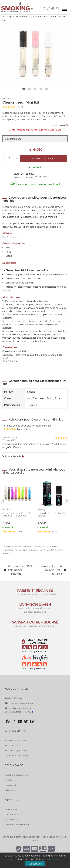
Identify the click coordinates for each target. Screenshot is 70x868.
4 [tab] (41, 89)
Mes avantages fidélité (16, 750)
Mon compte (11, 745)
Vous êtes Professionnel (17, 825)
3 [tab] (35, 89)
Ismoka (6, 98)
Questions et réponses (16, 775)
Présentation (11, 809)
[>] (67, 501)
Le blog (9, 780)
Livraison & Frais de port (17, 756)
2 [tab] (29, 89)
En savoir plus (52, 859)
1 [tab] (24, 89)
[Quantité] (11, 159)
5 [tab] (47, 89)
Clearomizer (39, 17)
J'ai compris (35, 864)
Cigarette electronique (19, 17)
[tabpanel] (35, 54)
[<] (3, 501)
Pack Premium (13, 819)
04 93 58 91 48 (13, 698)
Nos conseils (11, 785)
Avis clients (10, 790)
